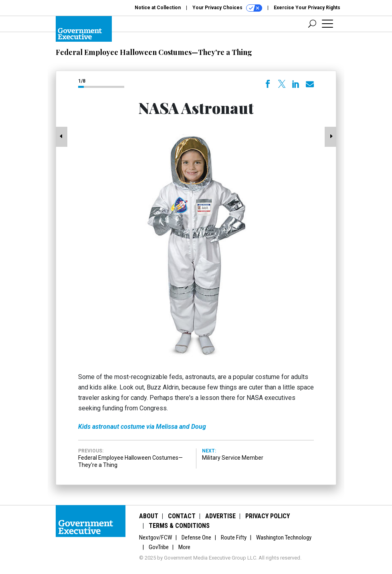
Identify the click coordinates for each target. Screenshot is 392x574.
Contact (182, 516)
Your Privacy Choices (227, 8)
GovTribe (159, 547)
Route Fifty (234, 537)
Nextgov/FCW (156, 537)
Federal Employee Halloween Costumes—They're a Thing (154, 52)
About (149, 516)
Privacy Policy (268, 516)
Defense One (196, 537)
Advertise (220, 516)
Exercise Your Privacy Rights (307, 8)
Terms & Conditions (179, 526)
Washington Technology (284, 537)
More (184, 547)
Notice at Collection (158, 8)
